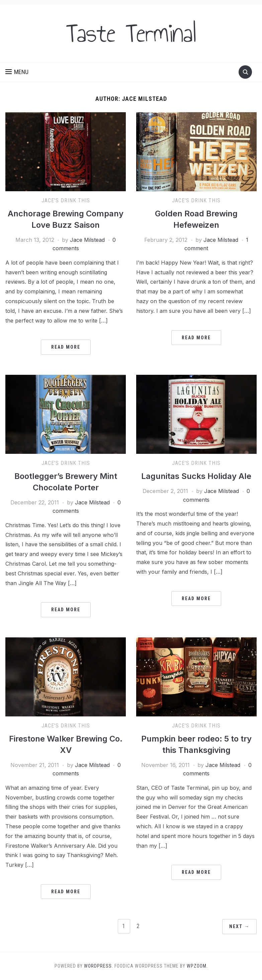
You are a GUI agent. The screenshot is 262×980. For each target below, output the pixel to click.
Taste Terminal (131, 33)
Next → (239, 926)
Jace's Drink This (66, 200)
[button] (17, 72)
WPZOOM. (197, 966)
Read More (66, 347)
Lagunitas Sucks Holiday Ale (196, 476)
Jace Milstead (87, 240)
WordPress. (99, 966)
